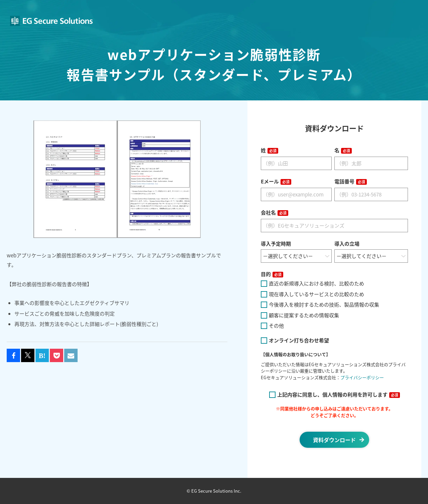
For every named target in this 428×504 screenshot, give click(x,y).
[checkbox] (334, 305)
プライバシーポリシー (362, 377)
